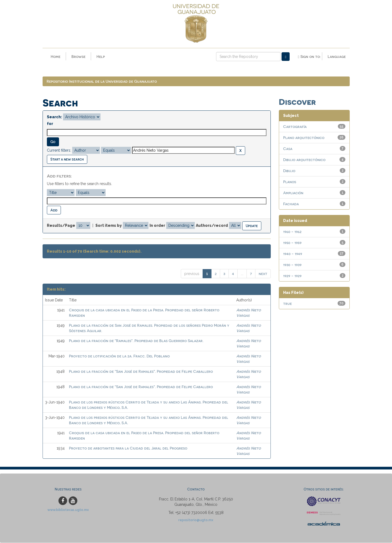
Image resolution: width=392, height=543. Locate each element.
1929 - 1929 (292, 276)
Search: (54, 117)
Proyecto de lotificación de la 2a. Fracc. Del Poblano (119, 356)
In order (157, 226)
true (287, 304)
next (263, 274)
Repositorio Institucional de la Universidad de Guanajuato (102, 81)
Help (101, 56)
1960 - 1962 (292, 232)
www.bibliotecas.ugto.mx (68, 510)
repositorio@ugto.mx (196, 520)
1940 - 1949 (293, 254)
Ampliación (293, 193)
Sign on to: (309, 57)
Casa (288, 149)
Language (337, 56)
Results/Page (61, 226)
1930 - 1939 (292, 265)
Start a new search (67, 159)
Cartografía (295, 127)
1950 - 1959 (292, 243)
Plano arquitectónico (304, 138)
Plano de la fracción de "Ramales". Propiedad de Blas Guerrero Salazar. (136, 341)
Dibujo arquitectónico (304, 160)
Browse (78, 56)
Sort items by (109, 226)
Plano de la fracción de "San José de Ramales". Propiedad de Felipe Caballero (141, 372)
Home (55, 56)
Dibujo (289, 171)
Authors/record (212, 226)
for (50, 124)
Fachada (291, 204)
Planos (290, 182)
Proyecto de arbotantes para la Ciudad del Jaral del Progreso (128, 448)
